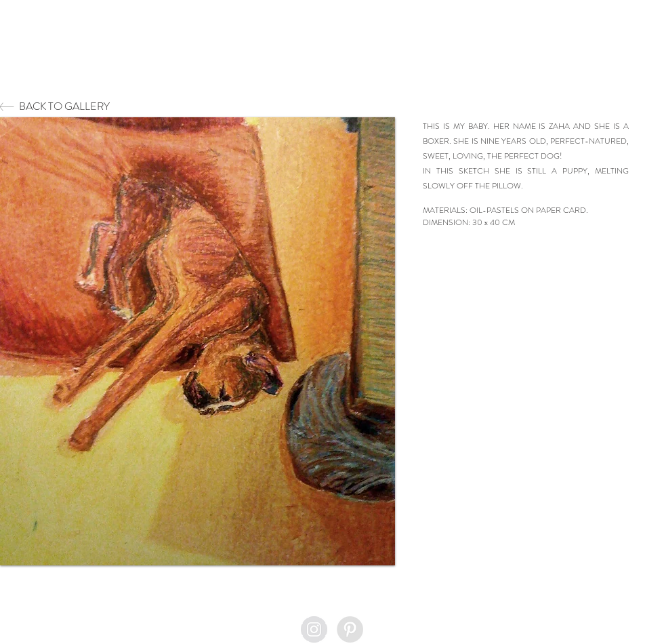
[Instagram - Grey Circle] (314, 629)
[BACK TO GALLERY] (111, 107)
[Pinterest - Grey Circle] (350, 629)
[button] (198, 341)
